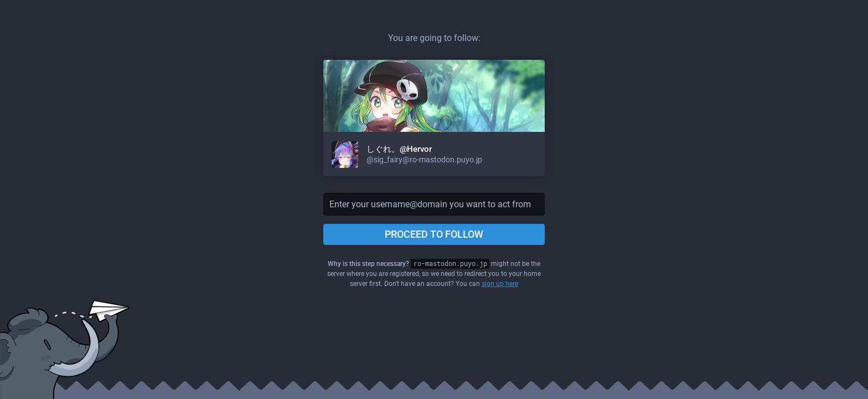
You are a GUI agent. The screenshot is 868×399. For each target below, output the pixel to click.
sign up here (500, 284)
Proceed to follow (434, 234)
